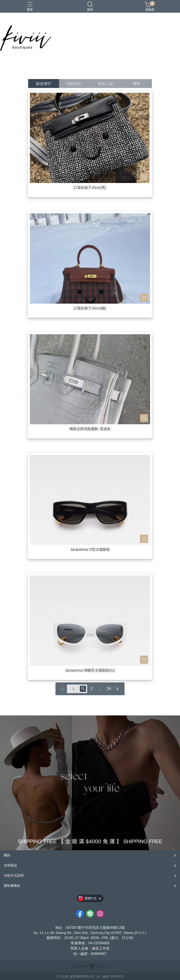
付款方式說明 (14, 875)
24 (109, 689)
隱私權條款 (12, 886)
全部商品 (10, 865)
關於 (7, 855)
